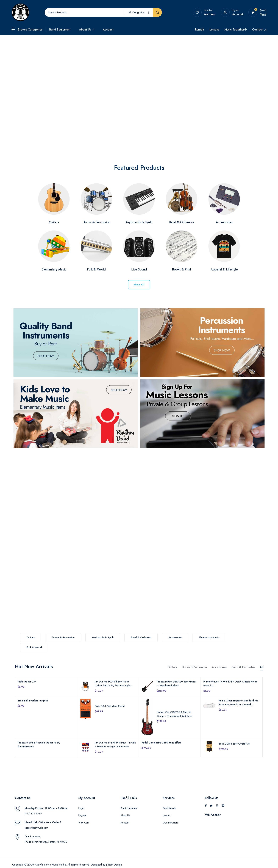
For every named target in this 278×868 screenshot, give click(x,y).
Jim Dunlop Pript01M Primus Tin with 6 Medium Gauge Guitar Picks (115, 745)
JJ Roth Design (114, 865)
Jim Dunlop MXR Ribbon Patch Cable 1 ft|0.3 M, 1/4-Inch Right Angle (113, 684)
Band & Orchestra (141, 637)
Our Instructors (170, 823)
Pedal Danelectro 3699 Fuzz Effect (161, 743)
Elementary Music (209, 637)
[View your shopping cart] (253, 12)
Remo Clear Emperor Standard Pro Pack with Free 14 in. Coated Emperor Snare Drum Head (239, 703)
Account (108, 30)
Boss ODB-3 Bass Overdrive (234, 744)
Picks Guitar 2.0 (27, 682)
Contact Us (259, 30)
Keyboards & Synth (103, 637)
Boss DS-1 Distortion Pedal (110, 706)
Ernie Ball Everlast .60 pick (33, 701)
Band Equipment (60, 30)
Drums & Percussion (63, 637)
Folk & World (34, 647)
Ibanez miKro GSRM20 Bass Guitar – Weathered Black (176, 684)
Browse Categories (30, 30)
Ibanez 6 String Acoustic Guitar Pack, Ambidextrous (39, 745)
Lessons (214, 30)
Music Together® (236, 30)
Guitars (31, 637)
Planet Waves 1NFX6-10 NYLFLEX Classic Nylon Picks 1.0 (230, 684)
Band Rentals (169, 808)
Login (81, 808)
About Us (85, 30)
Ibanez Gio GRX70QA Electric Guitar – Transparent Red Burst (174, 714)
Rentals (200, 30)
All (261, 667)
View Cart (84, 823)
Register (82, 815)
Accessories (175, 637)
